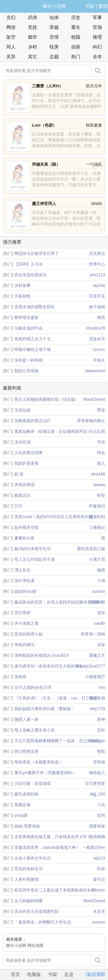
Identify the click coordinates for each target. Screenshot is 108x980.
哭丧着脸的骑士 (91, 421)
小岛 (101, 805)
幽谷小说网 (54, 6)
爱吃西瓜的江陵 (91, 549)
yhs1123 (97, 275)
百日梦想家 (95, 783)
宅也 (101, 442)
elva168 (98, 474)
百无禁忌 (97, 253)
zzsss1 (99, 349)
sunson (99, 591)
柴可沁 (99, 879)
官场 (97, 27)
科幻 (97, 47)
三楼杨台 (97, 527)
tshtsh (97, 204)
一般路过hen (94, 847)
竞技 (33, 27)
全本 (97, 57)
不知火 (99, 360)
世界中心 (97, 264)
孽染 (101, 410)
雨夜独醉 (97, 602)
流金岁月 (97, 339)
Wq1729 (98, 709)
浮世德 (99, 762)
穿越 (54, 27)
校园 (76, 37)
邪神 (101, 719)
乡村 (33, 47)
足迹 (69, 974)
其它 (33, 57)
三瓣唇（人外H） (48, 86)
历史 (76, 17)
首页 (16, 974)
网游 (11, 27)
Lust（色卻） (44, 125)
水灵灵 (99, 911)
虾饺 (101, 495)
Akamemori (95, 371)
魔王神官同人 (44, 204)
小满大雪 (97, 559)
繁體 (103, 6)
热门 (76, 57)
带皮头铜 (97, 698)
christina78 (95, 328)
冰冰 (101, 645)
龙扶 (101, 613)
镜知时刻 (97, 517)
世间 (101, 815)
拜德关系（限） (46, 164)
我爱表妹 (97, 826)
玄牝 (101, 730)
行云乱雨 (97, 431)
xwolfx (100, 623)
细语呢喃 (97, 837)
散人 (101, 463)
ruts (102, 687)
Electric (98, 890)
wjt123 (99, 858)
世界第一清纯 (93, 634)
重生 (76, 27)
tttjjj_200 (98, 794)
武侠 (33, 17)
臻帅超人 (97, 773)
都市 (33, 37)
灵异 (11, 57)
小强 (101, 581)
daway (99, 485)
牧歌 (101, 751)
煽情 (101, 570)
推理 (97, 37)
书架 (90, 6)
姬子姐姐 (97, 307)
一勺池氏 (94, 164)
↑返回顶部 (95, 974)
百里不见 (97, 296)
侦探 (76, 47)
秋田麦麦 (94, 125)
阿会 (101, 453)
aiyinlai (99, 285)
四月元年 (94, 86)
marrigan (97, 741)
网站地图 (35, 945)
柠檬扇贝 (97, 506)
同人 (11, 47)
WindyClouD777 (91, 666)
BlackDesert (94, 399)
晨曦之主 (97, 655)
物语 (101, 317)
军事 (97, 17)
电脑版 (34, 974)
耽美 (54, 47)
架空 (11, 37)
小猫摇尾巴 (95, 677)
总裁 (54, 57)
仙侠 (54, 17)
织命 (101, 869)
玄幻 (11, 17)
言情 (54, 37)
